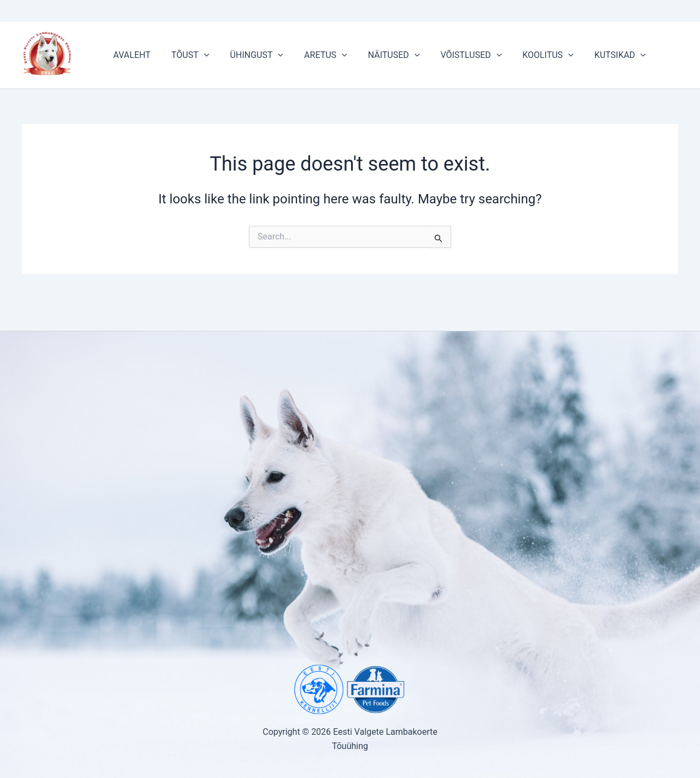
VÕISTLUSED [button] (453, 55)
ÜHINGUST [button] (249, 55)
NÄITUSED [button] (379, 55)
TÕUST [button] (185, 55)
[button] (199, 55)
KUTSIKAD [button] (596, 55)
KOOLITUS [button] (527, 55)
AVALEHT (130, 55)
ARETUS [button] (314, 55)
